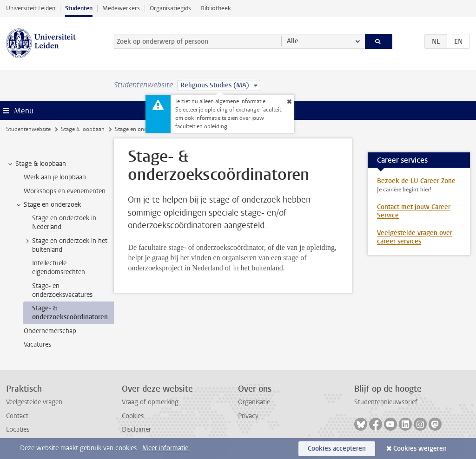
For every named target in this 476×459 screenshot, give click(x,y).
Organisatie (254, 402)
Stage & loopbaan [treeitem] (36, 164)
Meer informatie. (166, 448)
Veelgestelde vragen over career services (415, 237)
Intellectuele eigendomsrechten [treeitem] (59, 268)
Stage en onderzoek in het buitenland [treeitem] (65, 245)
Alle (293, 41)
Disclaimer (136, 429)
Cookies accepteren (337, 449)
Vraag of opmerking (150, 402)
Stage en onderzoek (139, 129)
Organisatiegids (170, 8)
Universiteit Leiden (31, 8)
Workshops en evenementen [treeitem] (65, 191)
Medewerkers (121, 8)
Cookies (133, 416)
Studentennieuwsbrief (386, 402)
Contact (17, 416)
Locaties (18, 429)
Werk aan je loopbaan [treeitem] (55, 177)
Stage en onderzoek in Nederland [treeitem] (64, 223)
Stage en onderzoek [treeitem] (48, 205)
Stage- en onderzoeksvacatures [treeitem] (62, 290)
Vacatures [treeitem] (37, 344)
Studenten (79, 8)
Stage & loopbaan (83, 129)
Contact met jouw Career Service (414, 211)
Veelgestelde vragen (34, 402)
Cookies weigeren (420, 449)
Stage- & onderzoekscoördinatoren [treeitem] (70, 313)
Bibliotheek (216, 8)
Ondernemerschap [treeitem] (50, 331)
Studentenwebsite (28, 129)
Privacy (248, 416)
